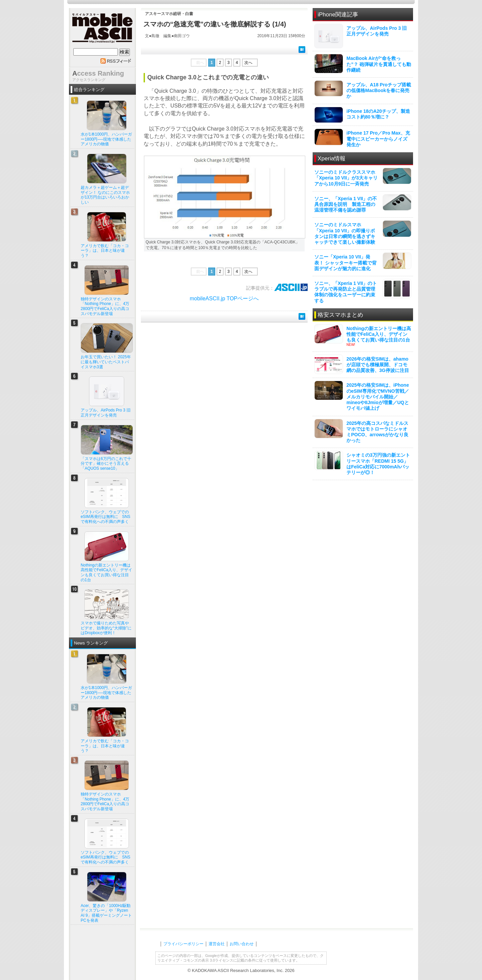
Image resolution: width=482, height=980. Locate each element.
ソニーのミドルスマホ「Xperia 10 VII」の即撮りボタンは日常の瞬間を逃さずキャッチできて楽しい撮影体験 (345, 233)
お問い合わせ (242, 944)
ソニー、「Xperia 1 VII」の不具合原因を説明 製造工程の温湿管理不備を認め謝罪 (346, 204)
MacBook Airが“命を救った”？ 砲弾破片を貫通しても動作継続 (379, 64)
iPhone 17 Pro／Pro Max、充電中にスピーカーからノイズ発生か (378, 139)
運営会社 (217, 944)
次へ (248, 63)
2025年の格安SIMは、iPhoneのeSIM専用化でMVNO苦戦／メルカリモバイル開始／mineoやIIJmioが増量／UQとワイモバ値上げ (378, 397)
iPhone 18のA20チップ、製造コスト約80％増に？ (378, 114)
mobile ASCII (102, 30)
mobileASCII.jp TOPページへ (224, 298)
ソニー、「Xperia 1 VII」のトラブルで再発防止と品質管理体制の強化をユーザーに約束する (346, 292)
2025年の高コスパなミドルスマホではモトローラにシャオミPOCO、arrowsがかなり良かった (377, 432)
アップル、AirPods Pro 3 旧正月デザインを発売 (377, 31)
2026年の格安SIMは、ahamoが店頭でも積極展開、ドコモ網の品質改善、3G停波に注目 (378, 365)
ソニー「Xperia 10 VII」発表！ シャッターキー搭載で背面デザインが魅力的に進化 (345, 262)
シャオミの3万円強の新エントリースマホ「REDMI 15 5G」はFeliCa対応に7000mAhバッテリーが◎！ (378, 464)
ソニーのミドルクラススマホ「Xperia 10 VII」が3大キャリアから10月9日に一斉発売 (346, 178)
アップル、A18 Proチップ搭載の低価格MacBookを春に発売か (379, 90)
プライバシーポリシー (183, 944)
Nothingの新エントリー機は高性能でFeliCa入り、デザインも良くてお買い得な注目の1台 (379, 334)
